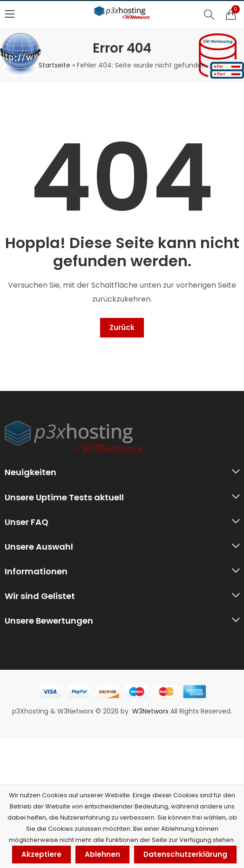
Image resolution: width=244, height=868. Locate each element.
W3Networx (151, 711)
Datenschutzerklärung (185, 854)
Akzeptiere (41, 854)
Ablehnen (102, 854)
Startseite (54, 65)
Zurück (122, 327)
